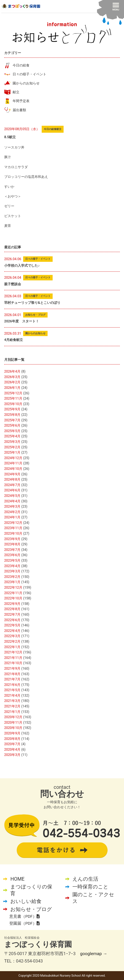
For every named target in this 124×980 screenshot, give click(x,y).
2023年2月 (12, 577)
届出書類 (19, 110)
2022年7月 (12, 614)
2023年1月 (12, 582)
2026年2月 (12, 382)
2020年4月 (12, 750)
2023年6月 (12, 555)
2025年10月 (13, 404)
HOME (17, 879)
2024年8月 (12, 479)
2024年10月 (13, 469)
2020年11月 (13, 722)
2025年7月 (12, 420)
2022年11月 (13, 593)
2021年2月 (12, 706)
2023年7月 (12, 550)
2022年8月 (12, 609)
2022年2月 (12, 641)
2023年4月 (12, 566)
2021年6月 (12, 685)
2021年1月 (12, 712)
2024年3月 (12, 506)
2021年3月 (12, 701)
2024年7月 (12, 485)
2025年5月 (12, 431)
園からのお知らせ (26, 83)
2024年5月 (12, 496)
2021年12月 (13, 652)
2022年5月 (12, 625)
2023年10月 (13, 533)
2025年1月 (12, 452)
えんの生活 (85, 879)
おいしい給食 (26, 901)
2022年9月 (12, 604)
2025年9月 (12, 409)
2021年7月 (12, 679)
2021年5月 (12, 690)
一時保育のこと (90, 887)
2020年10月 (13, 728)
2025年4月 (12, 436)
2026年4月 (12, 371)
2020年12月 (13, 717)
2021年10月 (13, 663)
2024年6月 (12, 490)
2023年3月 (12, 571)
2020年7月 (12, 744)
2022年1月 (12, 647)
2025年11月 (13, 398)
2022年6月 (12, 620)
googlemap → (94, 954)
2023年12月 (13, 523)
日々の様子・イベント (29, 74)
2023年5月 (12, 560)
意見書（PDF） (24, 916)
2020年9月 (12, 733)
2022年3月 (12, 636)
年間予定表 (21, 101)
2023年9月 (12, 539)
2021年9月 (12, 668)
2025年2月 (12, 447)
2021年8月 (12, 674)
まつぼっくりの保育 (31, 890)
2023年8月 (12, 544)
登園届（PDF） (24, 923)
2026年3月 (12, 377)
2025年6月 (12, 425)
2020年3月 (12, 755)
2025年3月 (12, 442)
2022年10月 (13, 598)
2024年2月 (12, 512)
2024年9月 (12, 474)
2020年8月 (12, 739)
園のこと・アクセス (93, 898)
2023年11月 (13, 528)
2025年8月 (12, 415)
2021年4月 (12, 695)
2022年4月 (12, 631)
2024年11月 (13, 463)
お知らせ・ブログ (31, 909)
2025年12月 (13, 393)
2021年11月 (13, 658)
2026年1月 (12, 388)
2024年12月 (13, 458)
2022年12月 (13, 587)
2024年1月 (12, 517)
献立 (16, 92)
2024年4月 (12, 501)
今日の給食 (21, 65)
